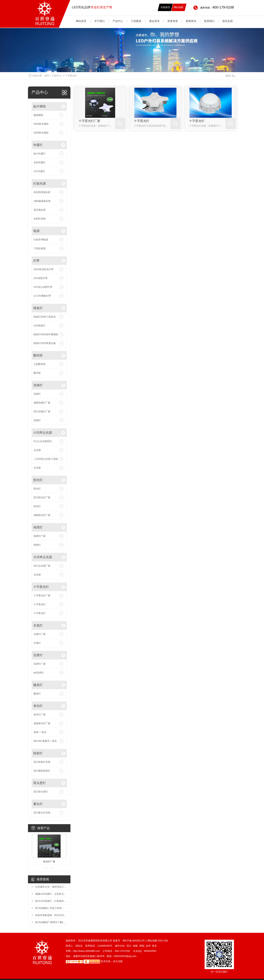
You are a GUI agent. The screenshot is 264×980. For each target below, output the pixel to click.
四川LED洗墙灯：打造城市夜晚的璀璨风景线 (51, 901)
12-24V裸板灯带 (42, 296)
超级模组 (38, 115)
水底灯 (38, 625)
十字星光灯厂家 (42, 596)
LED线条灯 (39, 326)
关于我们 (99, 21)
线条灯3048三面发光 (45, 317)
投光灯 (38, 480)
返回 (230, 76)
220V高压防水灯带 (44, 269)
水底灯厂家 (40, 634)
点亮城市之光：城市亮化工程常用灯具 (51, 887)
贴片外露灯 (40, 154)
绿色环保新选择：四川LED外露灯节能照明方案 (51, 915)
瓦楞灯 (38, 655)
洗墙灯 (38, 385)
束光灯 (38, 706)
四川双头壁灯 (41, 792)
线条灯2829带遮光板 (45, 343)
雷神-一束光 (40, 732)
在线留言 (165, 7)
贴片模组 (40, 106)
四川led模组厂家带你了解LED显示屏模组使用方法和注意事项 (51, 922)
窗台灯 (38, 804)
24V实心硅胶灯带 (43, 287)
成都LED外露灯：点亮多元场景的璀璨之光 (51, 894)
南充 (154, 946)
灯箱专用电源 (41, 240)
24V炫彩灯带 (40, 278)
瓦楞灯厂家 (40, 664)
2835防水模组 (41, 133)
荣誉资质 (173, 21)
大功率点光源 (43, 557)
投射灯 (38, 753)
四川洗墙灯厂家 (42, 411)
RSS (161, 941)
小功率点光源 (43, 433)
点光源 (37, 450)
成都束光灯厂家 (42, 723)
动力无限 (118, 961)
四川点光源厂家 (42, 566)
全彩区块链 (40, 219)
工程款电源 (40, 248)
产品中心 (118, 21)
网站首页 (81, 21)
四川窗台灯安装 (42, 813)
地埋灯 (38, 527)
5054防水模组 (41, 124)
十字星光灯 (71, 76)
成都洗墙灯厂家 (42, 403)
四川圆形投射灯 (42, 771)
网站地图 (179, 7)
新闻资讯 (191, 21)
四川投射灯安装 (42, 762)
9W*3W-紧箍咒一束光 (45, 741)
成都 (135, 946)
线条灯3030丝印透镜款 (46, 334)
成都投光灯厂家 (42, 515)
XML (166, 941)
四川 (129, 946)
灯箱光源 (40, 184)
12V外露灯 (39, 171)
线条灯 (38, 308)
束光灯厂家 (40, 715)
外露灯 (38, 145)
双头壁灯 (40, 783)
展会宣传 (154, 21)
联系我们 (209, 21)
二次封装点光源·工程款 (46, 459)
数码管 (38, 355)
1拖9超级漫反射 (42, 201)
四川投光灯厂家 (42, 497)
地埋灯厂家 (40, 536)
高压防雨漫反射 (42, 192)
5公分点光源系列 (43, 441)
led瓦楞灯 (39, 673)
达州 (148, 946)
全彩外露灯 (40, 162)
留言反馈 (228, 21)
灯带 (36, 261)
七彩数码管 (40, 364)
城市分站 (120, 946)
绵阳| (142, 946)
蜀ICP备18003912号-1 (135, 941)
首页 (47, 76)
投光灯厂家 (49, 862)
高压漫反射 (40, 210)
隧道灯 (38, 685)
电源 (36, 231)
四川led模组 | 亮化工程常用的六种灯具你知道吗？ (51, 908)
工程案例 (136, 21)
